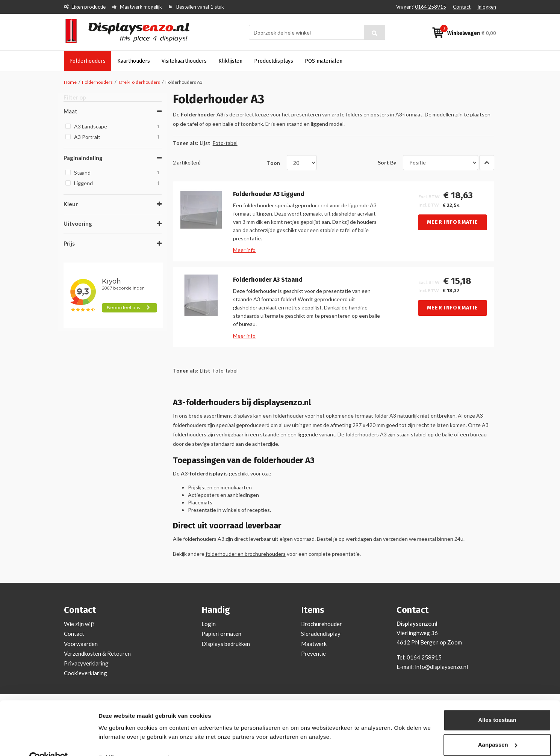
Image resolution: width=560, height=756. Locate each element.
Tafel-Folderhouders (139, 82)
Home (70, 82)
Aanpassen (498, 728)
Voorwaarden (81, 644)
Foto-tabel (227, 143)
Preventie (313, 653)
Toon (275, 162)
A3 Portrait (118, 136)
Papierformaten (221, 634)
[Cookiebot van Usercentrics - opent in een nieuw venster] (49, 741)
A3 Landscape (118, 126)
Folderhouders (97, 82)
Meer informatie (455, 222)
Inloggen (487, 7)
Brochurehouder (322, 624)
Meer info (247, 250)
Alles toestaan (497, 704)
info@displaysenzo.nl (441, 667)
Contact (462, 7)
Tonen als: (188, 143)
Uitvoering (78, 223)
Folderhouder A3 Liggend (271, 194)
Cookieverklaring (86, 673)
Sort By (389, 162)
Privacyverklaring (86, 663)
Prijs (70, 243)
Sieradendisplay (321, 634)
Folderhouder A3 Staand (270, 280)
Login (209, 624)
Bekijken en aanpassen (130, 741)
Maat (71, 111)
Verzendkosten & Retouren (97, 653)
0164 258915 (431, 7)
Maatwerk (314, 644)
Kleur (71, 203)
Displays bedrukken (226, 644)
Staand (118, 172)
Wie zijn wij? (79, 624)
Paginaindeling (83, 157)
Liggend (118, 182)
